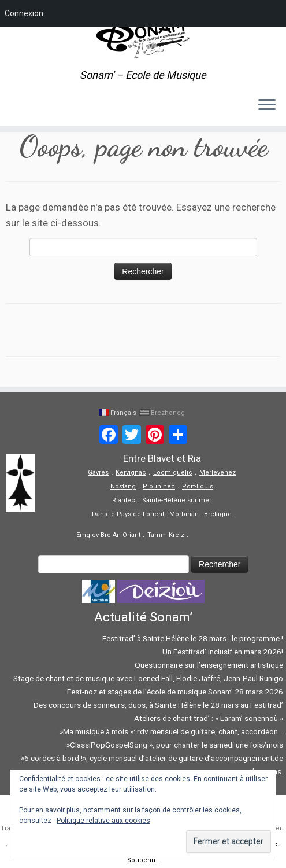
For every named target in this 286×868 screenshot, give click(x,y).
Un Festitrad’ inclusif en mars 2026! (223, 652)
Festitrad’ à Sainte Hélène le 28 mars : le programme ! (193, 638)
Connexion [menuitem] (24, 13)
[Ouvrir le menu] (267, 105)
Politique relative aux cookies (103, 821)
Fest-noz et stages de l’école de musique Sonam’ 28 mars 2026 (175, 692)
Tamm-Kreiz (166, 535)
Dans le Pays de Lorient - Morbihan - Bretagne (162, 514)
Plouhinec (159, 486)
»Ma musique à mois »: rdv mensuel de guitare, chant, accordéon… (170, 731)
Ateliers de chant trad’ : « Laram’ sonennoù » (209, 718)
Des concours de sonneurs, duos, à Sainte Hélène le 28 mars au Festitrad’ (158, 705)
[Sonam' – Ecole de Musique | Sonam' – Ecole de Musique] (143, 35)
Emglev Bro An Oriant (108, 535)
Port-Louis (198, 486)
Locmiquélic (173, 472)
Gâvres (98, 472)
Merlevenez (218, 472)
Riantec (124, 500)
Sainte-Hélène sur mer (177, 500)
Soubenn (141, 860)
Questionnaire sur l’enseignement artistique (209, 665)
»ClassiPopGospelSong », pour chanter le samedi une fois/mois (174, 745)
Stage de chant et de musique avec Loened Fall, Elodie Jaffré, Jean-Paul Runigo (148, 678)
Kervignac (131, 472)
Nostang (123, 486)
